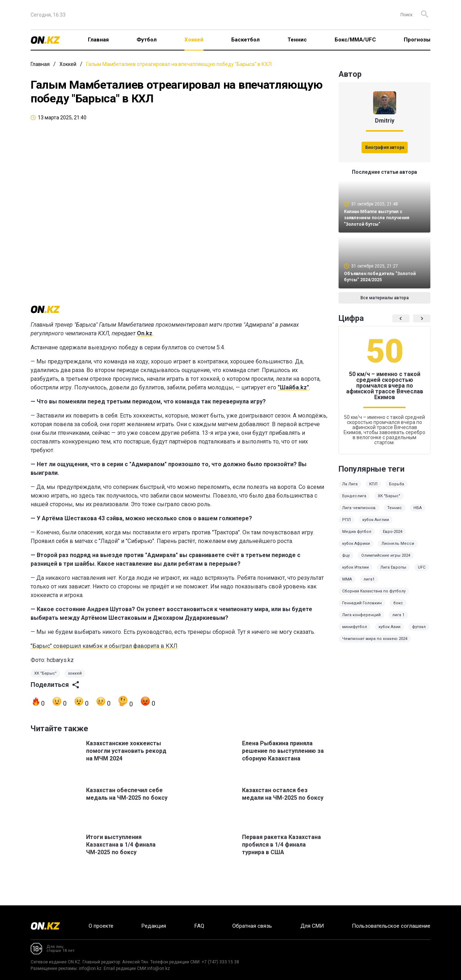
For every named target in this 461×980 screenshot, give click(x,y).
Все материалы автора (385, 303)
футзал (419, 632)
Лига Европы (393, 572)
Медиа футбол (357, 537)
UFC (422, 572)
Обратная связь (252, 926)
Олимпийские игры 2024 (386, 560)
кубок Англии (376, 525)
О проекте (101, 926)
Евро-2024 (393, 537)
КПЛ (373, 489)
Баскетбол (245, 40)
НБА (418, 513)
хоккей (75, 682)
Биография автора (385, 147)
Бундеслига (354, 501)
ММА (347, 584)
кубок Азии (390, 632)
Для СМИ (312, 926)
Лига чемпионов (359, 513)
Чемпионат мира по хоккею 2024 (375, 644)
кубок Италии (355, 572)
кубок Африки (356, 549)
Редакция (154, 926)
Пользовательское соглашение (391, 926)
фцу (346, 560)
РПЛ (346, 525)
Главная (98, 40)
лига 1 (398, 620)
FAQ (199, 926)
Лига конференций (361, 620)
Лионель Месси (398, 549)
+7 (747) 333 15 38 (220, 962)
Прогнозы (417, 40)
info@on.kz (90, 968)
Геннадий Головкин (362, 608)
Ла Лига (350, 489)
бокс (398, 608)
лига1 (369, 584)
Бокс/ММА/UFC (355, 40)
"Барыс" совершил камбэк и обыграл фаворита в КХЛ (104, 654)
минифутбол (355, 632)
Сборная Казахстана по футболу (374, 596)
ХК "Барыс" (45, 682)
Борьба (397, 489)
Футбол (147, 40)
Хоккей (194, 40)
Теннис (297, 40)
